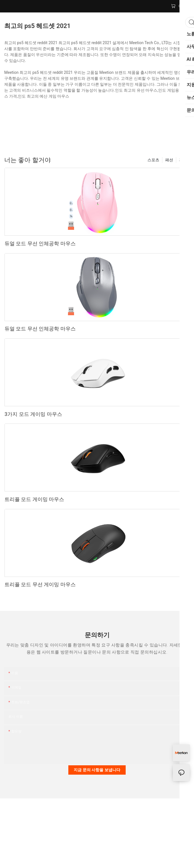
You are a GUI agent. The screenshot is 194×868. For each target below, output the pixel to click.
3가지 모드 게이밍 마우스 (33, 414)
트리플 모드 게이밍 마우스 (34, 499)
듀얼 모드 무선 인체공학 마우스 (40, 243)
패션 (169, 160)
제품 (183, 160)
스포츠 (153, 160)
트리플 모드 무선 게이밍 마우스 (40, 584)
